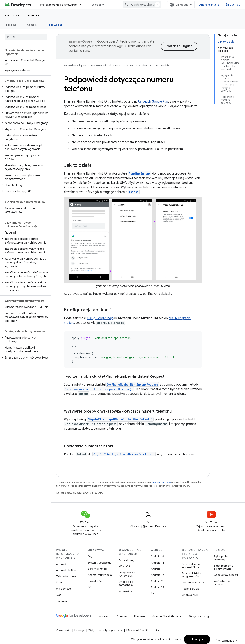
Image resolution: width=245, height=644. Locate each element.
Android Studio (209, 5)
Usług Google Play (100, 318)
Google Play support (226, 575)
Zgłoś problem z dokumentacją (224, 567)
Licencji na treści (161, 482)
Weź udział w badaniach (222, 582)
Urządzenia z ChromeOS (127, 574)
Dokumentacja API (193, 582)
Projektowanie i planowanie (107, 65)
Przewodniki (163, 65)
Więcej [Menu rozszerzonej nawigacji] (96, 5)
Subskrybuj (197, 639)
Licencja (80, 630)
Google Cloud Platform (167, 616)
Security (12, 16)
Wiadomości (64, 589)
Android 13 (157, 569)
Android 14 (157, 563)
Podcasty (62, 601)
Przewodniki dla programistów (192, 575)
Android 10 (157, 587)
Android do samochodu (126, 583)
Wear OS (125, 566)
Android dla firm (66, 570)
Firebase (139, 616)
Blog (59, 595)
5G (90, 587)
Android (61, 564)
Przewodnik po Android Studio (191, 566)
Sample (32, 25)
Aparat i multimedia (100, 575)
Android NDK (190, 595)
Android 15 (157, 556)
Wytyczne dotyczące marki (105, 630)
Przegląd (11, 25)
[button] (25, 89)
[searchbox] (26, 37)
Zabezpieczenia (66, 576)
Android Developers (75, 65)
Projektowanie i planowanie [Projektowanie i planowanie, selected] (58, 5)
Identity (33, 16)
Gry (90, 556)
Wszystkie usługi (199, 616)
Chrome (122, 616)
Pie (152, 593)
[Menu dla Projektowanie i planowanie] (82, 5)
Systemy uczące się (100, 563)
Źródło (60, 582)
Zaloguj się (233, 5)
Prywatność (95, 581)
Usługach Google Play (153, 102)
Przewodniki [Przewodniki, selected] (56, 25)
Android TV (126, 591)
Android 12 (157, 575)
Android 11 (157, 581)
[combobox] (142, 5)
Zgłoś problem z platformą (224, 558)
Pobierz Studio (191, 589)
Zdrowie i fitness (98, 569)
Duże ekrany (127, 560)
